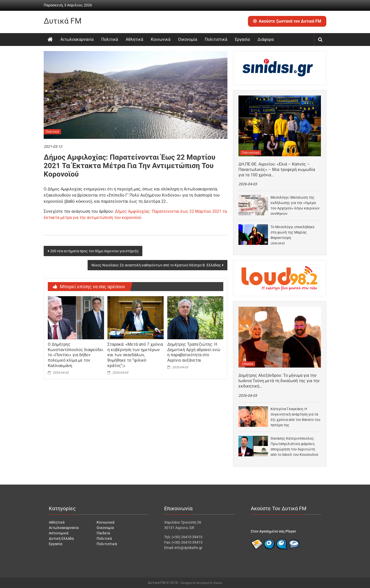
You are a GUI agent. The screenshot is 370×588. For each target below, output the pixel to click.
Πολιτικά (110, 39)
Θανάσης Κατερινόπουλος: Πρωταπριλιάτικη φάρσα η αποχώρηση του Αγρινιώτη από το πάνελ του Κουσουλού (294, 446)
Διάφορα (266, 39)
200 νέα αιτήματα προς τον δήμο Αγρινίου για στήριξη (94, 251)
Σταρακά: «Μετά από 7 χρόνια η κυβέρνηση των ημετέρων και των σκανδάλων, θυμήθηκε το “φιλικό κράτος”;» (135, 355)
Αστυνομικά (59, 533)
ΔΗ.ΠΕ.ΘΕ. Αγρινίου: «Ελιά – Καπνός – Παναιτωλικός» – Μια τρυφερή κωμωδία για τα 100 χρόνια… (277, 170)
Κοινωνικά (161, 39)
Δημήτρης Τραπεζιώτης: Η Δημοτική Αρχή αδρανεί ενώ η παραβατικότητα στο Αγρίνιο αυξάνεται (194, 352)
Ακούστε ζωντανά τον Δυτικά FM (287, 21)
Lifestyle (247, 364)
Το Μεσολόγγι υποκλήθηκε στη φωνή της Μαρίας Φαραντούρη (293, 232)
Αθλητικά (134, 39)
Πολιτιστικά (216, 39)
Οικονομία (188, 39)
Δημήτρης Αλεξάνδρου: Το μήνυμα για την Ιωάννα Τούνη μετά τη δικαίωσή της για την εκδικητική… (279, 381)
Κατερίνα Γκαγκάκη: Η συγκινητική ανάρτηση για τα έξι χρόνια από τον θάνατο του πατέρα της (295, 417)
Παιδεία (103, 533)
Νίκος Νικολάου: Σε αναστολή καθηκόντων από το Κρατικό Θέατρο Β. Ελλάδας (156, 265)
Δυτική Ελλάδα (61, 538)
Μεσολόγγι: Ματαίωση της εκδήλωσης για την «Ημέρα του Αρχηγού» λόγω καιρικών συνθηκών (295, 205)
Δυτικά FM (63, 21)
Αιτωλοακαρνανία (77, 39)
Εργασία (242, 39)
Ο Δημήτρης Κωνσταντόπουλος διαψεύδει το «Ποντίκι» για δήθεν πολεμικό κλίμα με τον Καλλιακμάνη (76, 355)
